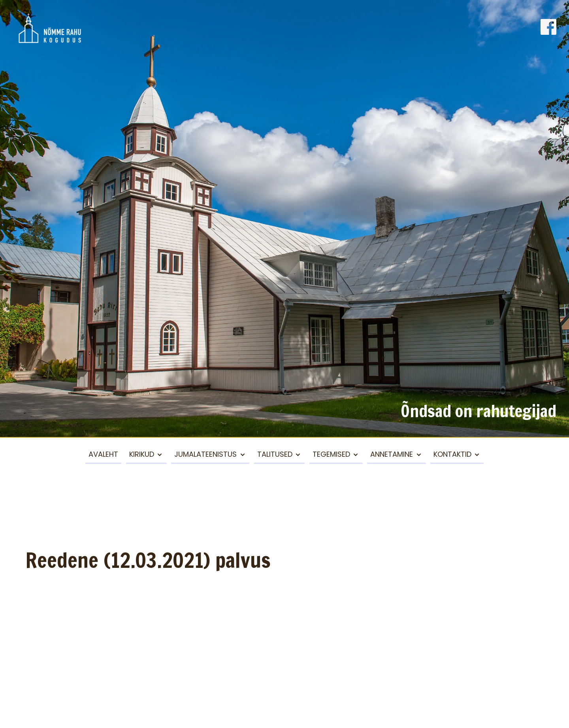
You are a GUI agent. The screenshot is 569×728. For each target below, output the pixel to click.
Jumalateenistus (205, 454)
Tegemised (331, 454)
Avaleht (103, 454)
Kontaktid (452, 454)
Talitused (275, 454)
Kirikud (142, 454)
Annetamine (392, 454)
